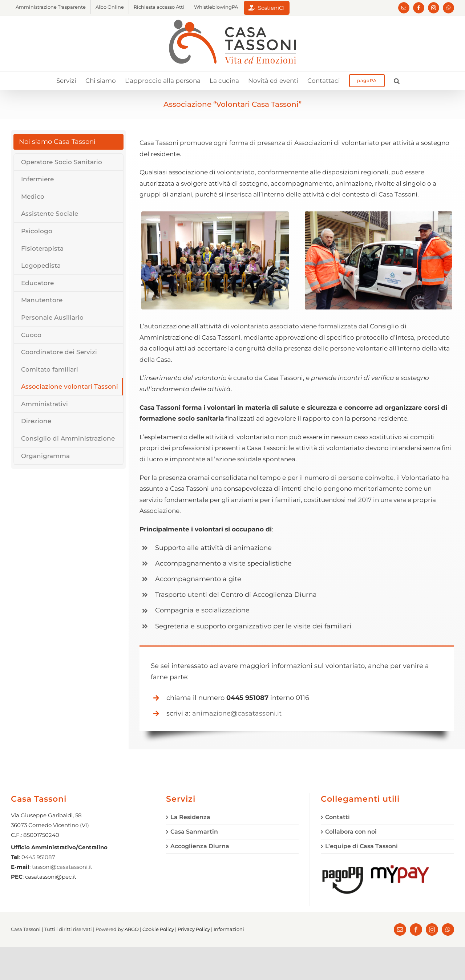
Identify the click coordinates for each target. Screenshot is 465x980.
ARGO (132, 929)
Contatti (337, 817)
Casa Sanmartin (194, 832)
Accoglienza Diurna (200, 846)
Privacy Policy (194, 929)
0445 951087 (38, 857)
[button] (397, 81)
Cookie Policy (158, 929)
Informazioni (229, 929)
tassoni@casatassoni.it (62, 867)
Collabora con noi (351, 832)
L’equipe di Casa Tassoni (361, 846)
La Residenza (190, 817)
